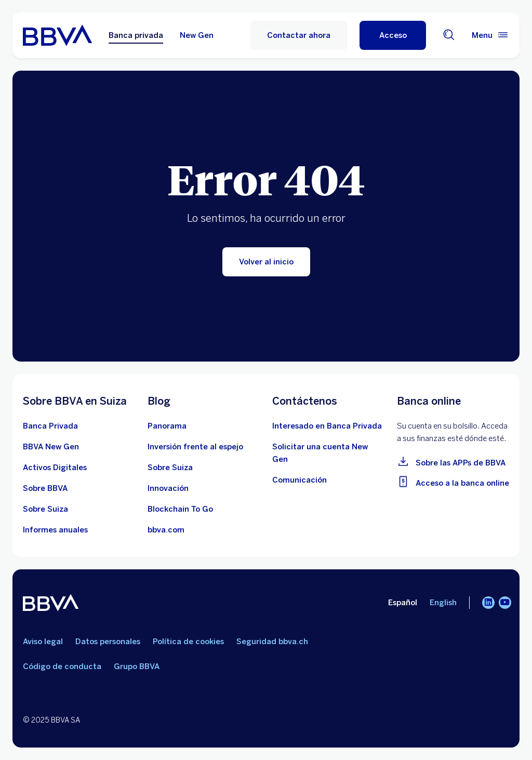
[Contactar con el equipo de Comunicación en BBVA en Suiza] (300, 480)
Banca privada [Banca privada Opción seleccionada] (136, 35)
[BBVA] (51, 604)
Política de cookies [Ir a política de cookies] (188, 642)
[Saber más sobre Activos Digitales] (55, 468)
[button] (393, 35)
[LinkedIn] (488, 603)
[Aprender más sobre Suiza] (45, 509)
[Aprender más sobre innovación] (168, 488)
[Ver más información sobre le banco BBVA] (45, 488)
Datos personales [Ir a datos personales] (108, 642)
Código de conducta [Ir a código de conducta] (62, 666)
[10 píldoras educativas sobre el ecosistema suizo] (170, 468)
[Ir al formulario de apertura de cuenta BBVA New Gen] (328, 453)
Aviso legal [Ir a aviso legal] (43, 642)
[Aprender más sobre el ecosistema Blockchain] (180, 509)
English (443, 603)
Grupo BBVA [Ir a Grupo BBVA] (137, 666)
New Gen (197, 35)
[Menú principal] (490, 35)
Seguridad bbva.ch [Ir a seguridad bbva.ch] (272, 642)
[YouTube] (505, 603)
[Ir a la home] (57, 35)
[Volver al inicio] (266, 262)
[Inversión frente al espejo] (195, 447)
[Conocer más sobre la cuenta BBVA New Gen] (51, 447)
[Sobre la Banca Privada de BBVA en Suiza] (50, 426)
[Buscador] (449, 36)
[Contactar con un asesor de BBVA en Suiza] (327, 426)
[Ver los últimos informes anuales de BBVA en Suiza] (55, 530)
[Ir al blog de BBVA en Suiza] (167, 426)
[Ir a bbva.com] (166, 530)
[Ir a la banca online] (453, 481)
